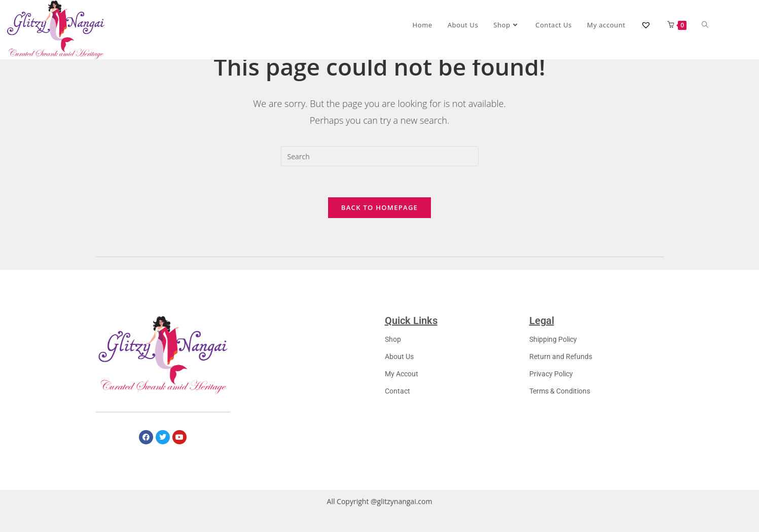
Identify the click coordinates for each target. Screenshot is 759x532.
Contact (397, 400)
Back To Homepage (379, 217)
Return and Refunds (561, 366)
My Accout (402, 383)
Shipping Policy (553, 348)
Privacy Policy (551, 383)
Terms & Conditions (560, 400)
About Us (399, 366)
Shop (393, 348)
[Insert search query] (380, 165)
